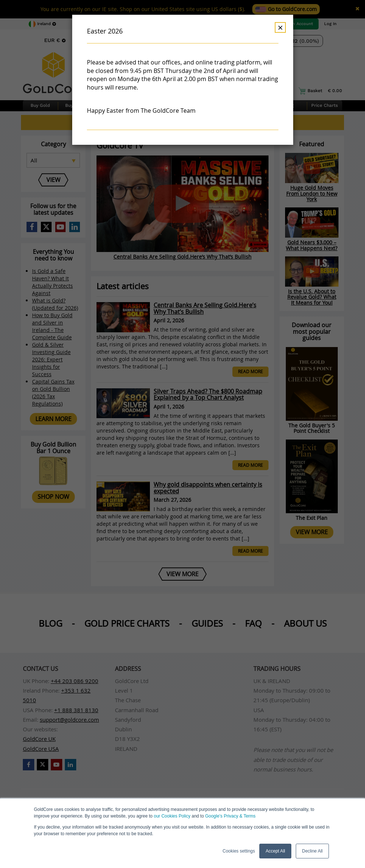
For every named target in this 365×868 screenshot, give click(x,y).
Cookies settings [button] (239, 851)
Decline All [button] (312, 851)
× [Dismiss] (280, 27)
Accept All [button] (275, 851)
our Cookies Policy (172, 816)
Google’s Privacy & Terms (230, 816)
